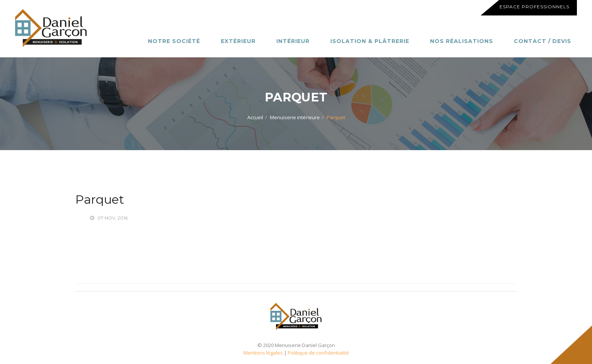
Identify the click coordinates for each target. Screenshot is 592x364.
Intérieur (293, 41)
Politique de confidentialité (318, 353)
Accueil (255, 117)
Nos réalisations (462, 41)
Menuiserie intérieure (295, 117)
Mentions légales (263, 353)
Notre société (174, 41)
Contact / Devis (543, 41)
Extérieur (238, 41)
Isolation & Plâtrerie (370, 41)
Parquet (100, 199)
